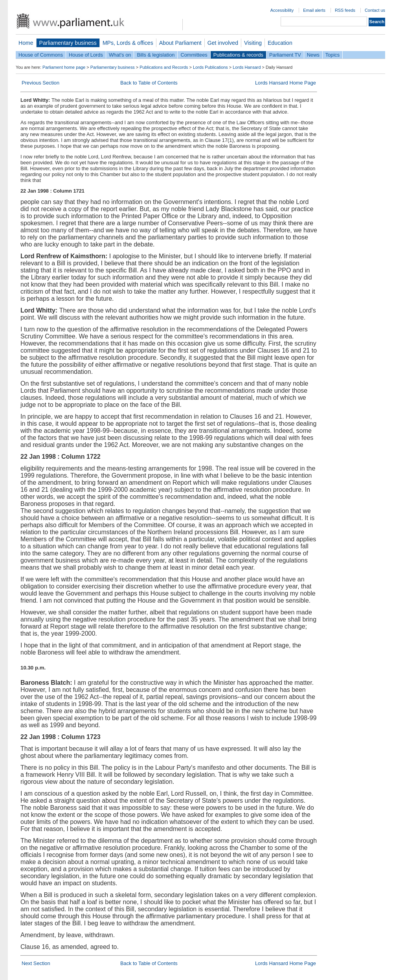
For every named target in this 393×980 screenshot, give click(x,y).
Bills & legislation (156, 55)
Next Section (36, 963)
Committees (194, 55)
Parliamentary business (68, 43)
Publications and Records (164, 67)
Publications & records (238, 55)
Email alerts (314, 10)
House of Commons (41, 55)
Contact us (375, 10)
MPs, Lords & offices (128, 43)
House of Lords (86, 55)
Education (280, 43)
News (313, 55)
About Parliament (180, 43)
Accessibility (282, 10)
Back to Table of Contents (149, 83)
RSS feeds (345, 10)
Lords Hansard (247, 67)
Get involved (223, 43)
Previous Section (40, 83)
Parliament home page (64, 67)
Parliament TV (285, 55)
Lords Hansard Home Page (286, 83)
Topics (332, 55)
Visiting (253, 43)
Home (26, 43)
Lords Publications (210, 67)
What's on (120, 55)
